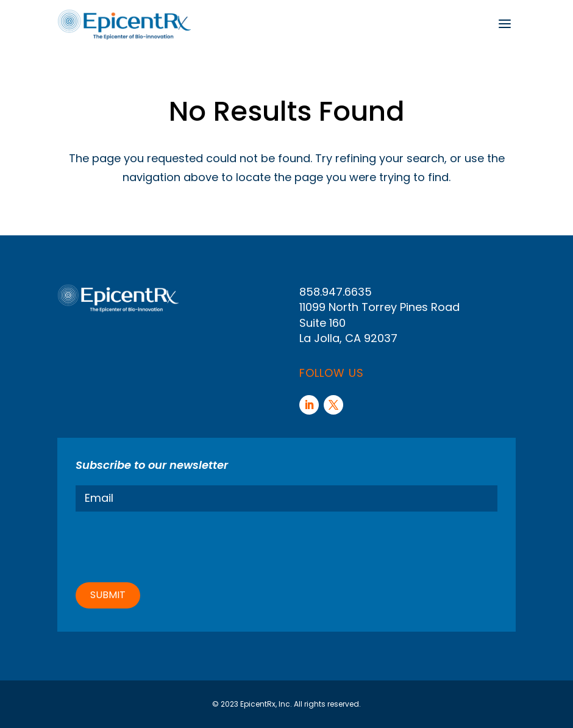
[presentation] (168, 545)
